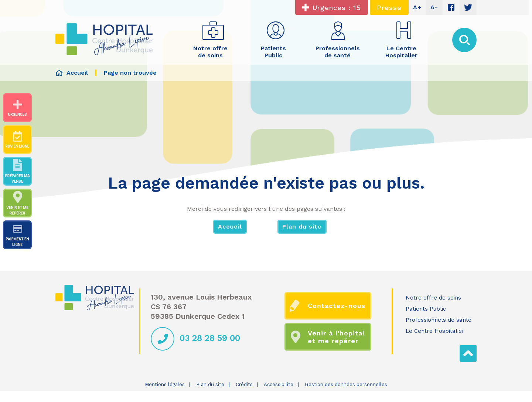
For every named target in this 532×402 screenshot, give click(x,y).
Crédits (244, 384)
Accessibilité (279, 384)
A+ (417, 7)
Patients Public (426, 309)
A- (434, 7)
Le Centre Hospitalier (435, 331)
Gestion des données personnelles (346, 384)
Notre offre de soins (433, 298)
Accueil (230, 227)
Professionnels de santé (439, 320)
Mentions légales (165, 384)
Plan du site (302, 227)
